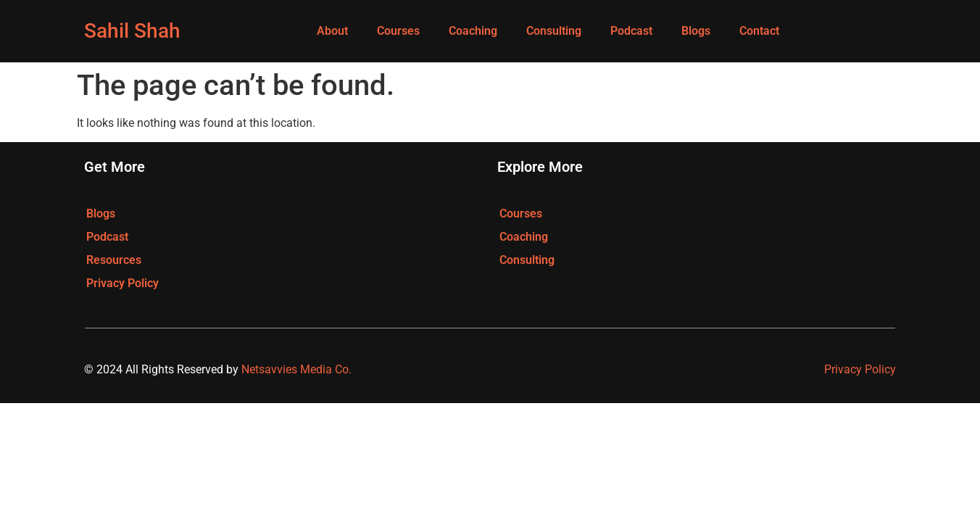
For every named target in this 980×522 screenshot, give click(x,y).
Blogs (696, 31)
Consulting (554, 31)
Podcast (631, 31)
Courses (398, 31)
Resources (114, 260)
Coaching (473, 31)
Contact (759, 31)
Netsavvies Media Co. (296, 369)
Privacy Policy (122, 283)
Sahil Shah (132, 31)
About (332, 31)
